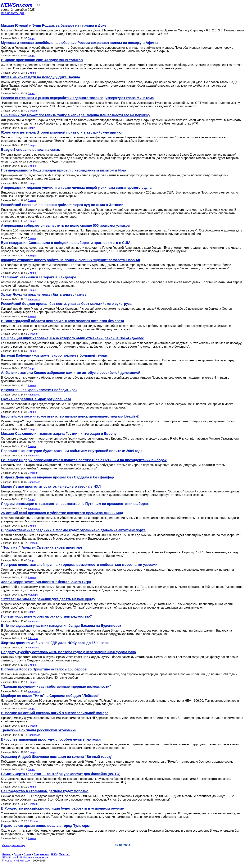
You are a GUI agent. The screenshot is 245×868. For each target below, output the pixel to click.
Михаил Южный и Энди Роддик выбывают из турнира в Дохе (54, 25)
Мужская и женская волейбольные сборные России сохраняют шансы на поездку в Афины (80, 43)
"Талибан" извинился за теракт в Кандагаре (39, 277)
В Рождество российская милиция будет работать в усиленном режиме (62, 808)
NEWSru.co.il (10, 857)
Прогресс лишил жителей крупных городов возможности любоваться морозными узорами (79, 565)
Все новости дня (13, 13)
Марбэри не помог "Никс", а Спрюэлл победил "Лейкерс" (50, 696)
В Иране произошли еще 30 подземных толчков (42, 60)
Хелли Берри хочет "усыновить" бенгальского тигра (46, 582)
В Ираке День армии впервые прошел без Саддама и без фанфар (57, 477)
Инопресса (34, 299)
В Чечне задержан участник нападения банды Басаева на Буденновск (61, 626)
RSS (54, 854)
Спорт (31, 38)
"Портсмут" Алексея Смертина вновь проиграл (41, 547)
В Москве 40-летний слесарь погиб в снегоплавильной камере (55, 713)
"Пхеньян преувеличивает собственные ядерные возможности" (56, 687)
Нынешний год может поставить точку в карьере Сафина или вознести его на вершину (76, 115)
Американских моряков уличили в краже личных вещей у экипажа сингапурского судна (76, 188)
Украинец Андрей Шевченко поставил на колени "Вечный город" (57, 757)
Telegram (65, 854)
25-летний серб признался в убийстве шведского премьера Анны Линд (62, 513)
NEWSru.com (17, 5)
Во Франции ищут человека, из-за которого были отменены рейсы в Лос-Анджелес (73, 338)
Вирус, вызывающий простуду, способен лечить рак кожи (51, 739)
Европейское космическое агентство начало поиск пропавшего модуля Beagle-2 (70, 416)
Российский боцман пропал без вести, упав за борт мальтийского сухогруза (66, 304)
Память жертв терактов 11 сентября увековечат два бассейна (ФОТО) (61, 774)
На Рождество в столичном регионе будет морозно (45, 791)
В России (33, 111)
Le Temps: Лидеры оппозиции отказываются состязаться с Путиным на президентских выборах (84, 460)
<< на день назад (13, 845)
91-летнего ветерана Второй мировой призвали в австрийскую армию (61, 132)
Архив (27, 854)
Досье (17, 854)
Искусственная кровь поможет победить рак (39, 390)
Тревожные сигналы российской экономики (39, 730)
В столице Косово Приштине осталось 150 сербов (44, 669)
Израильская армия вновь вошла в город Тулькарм (45, 826)
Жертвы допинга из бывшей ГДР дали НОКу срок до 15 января (55, 643)
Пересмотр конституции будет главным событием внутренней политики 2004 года (72, 451)
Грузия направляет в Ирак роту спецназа (36, 399)
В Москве (26, 857)
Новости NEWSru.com (18, 861)
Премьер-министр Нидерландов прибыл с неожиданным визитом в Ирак (64, 170)
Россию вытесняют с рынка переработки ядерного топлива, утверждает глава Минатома (77, 98)
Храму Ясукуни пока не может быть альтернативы (44, 295)
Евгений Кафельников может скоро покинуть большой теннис (54, 355)
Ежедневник (41, 854)
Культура (33, 595)
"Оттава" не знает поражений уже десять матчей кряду (48, 599)
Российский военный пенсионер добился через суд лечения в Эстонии (62, 205)
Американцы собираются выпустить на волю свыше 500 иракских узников (65, 226)
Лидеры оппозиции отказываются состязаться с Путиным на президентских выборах (75, 504)
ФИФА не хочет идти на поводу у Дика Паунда (41, 77)
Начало (7, 854)
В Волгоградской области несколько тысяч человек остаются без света (63, 321)
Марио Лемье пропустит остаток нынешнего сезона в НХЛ (51, 487)
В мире (32, 73)
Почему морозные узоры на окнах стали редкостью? (46, 616)
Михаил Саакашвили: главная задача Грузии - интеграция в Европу (59, 434)
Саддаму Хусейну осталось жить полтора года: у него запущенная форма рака (68, 652)
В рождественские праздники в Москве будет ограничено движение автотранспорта (73, 530)
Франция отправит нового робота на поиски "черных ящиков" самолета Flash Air (71, 260)
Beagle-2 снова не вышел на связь (31, 150)
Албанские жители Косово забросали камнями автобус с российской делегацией (71, 373)
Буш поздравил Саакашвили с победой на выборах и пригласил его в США (66, 243)
